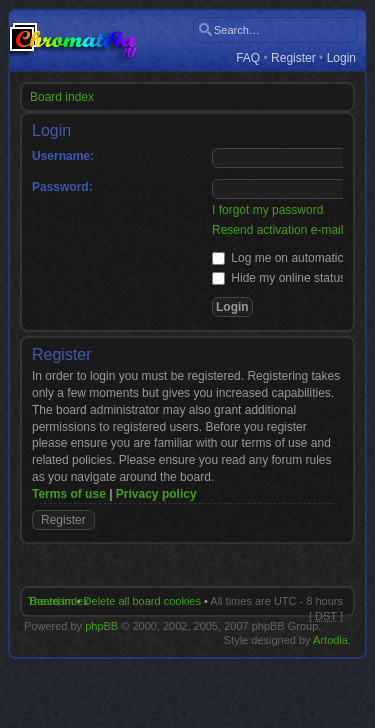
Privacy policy (156, 494)
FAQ (248, 58)
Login (341, 58)
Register (293, 58)
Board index (62, 97)
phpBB (101, 626)
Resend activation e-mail (277, 230)
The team (50, 601)
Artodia (330, 640)
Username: (63, 156)
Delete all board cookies (142, 601)
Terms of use (69, 494)
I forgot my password (267, 210)
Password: (62, 187)
